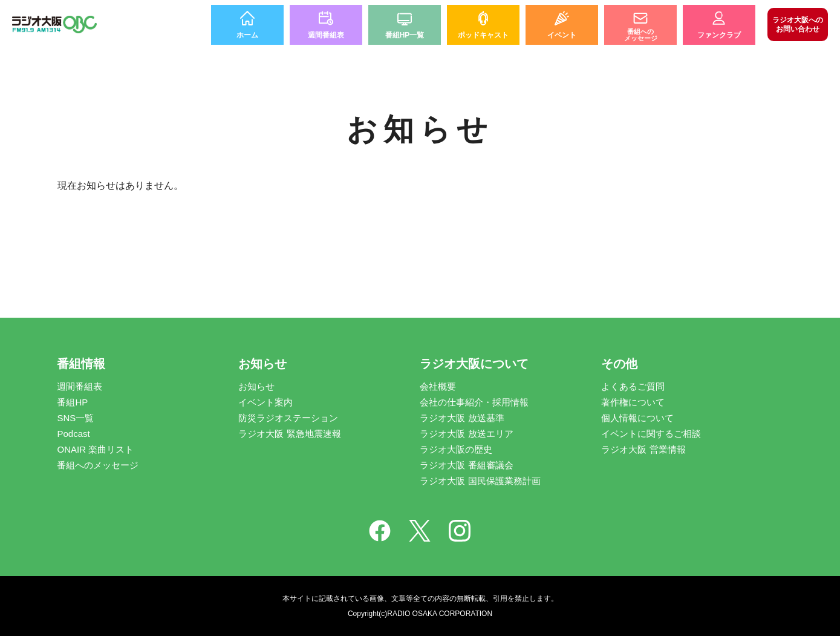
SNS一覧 (75, 418)
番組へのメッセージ (98, 465)
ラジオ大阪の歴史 (456, 449)
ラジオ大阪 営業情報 (643, 449)
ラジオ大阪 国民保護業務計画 (480, 481)
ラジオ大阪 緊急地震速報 (289, 434)
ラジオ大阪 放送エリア (466, 434)
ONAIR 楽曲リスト (95, 449)
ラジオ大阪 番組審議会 (466, 465)
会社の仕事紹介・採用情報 (474, 402)
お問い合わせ (798, 24)
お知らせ (256, 386)
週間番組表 (80, 386)
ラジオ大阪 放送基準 (462, 418)
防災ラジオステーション (288, 418)
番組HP (72, 402)
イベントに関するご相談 (651, 434)
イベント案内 (265, 402)
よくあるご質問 (633, 386)
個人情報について (637, 418)
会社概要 (438, 386)
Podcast (73, 434)
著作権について (633, 402)
